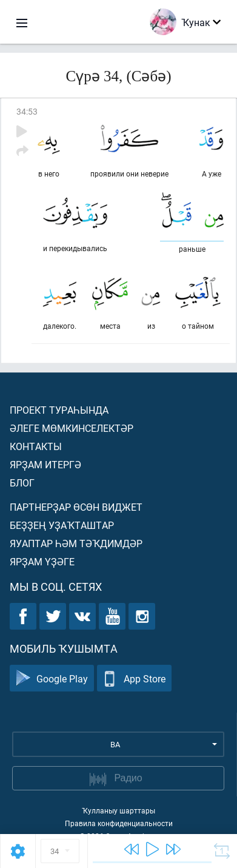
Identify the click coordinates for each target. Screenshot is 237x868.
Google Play (52, 678)
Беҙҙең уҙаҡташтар (62, 525)
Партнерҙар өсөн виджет (76, 507)
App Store (134, 678)
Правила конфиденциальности (119, 823)
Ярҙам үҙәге (42, 561)
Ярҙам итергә (45, 464)
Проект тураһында (59, 410)
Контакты (36, 446)
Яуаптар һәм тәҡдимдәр (76, 543)
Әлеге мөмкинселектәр (72, 428)
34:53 (27, 111)
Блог (22, 483)
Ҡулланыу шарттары (118, 810)
